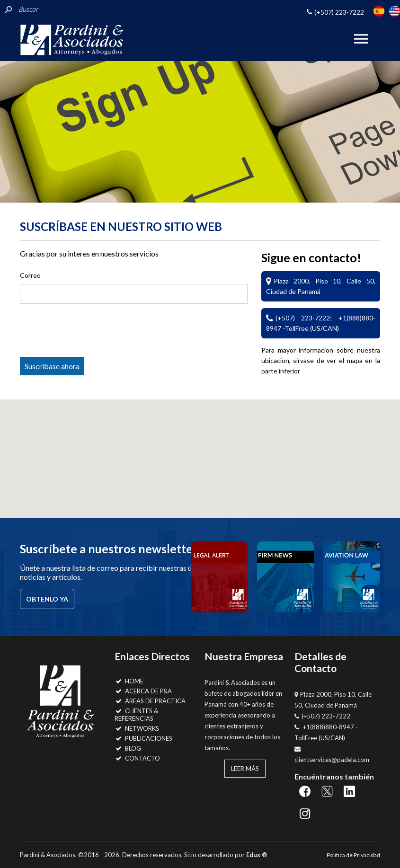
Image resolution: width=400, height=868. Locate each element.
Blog (128, 748)
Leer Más (245, 769)
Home (129, 681)
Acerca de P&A (143, 691)
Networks (137, 728)
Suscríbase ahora (52, 366)
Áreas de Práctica (150, 701)
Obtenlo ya (47, 599)
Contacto (137, 758)
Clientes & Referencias (136, 715)
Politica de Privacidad (353, 855)
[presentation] (96, 332)
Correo (30, 275)
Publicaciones (143, 738)
